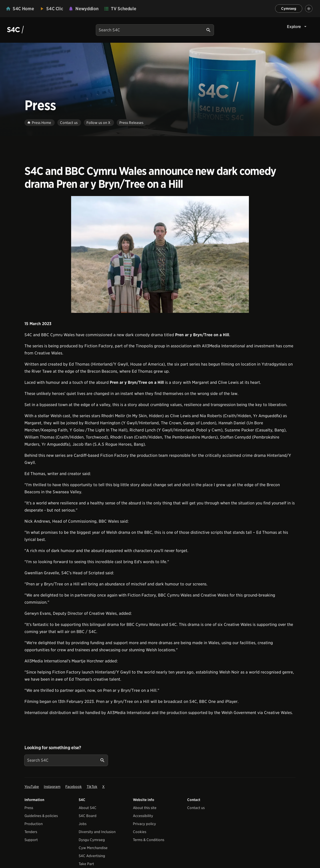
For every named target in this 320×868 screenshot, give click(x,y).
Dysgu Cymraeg (92, 840)
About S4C (88, 808)
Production (34, 824)
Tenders (31, 832)
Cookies (140, 832)
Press (29, 808)
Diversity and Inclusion (97, 832)
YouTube (32, 787)
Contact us (196, 808)
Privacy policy (144, 824)
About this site (145, 808)
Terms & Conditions (149, 840)
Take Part (86, 864)
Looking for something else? (53, 748)
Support (31, 840)
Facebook (74, 787)
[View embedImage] (160, 254)
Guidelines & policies (41, 816)
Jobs (83, 824)
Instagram (52, 787)
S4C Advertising (92, 856)
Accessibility (143, 816)
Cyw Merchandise (93, 848)
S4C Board (88, 816)
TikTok (92, 787)
